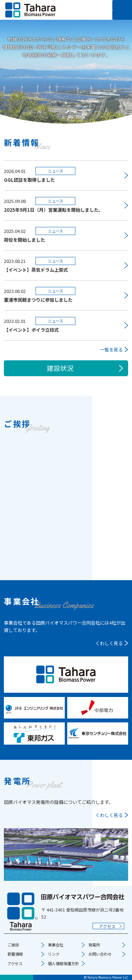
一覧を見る (111, 350)
